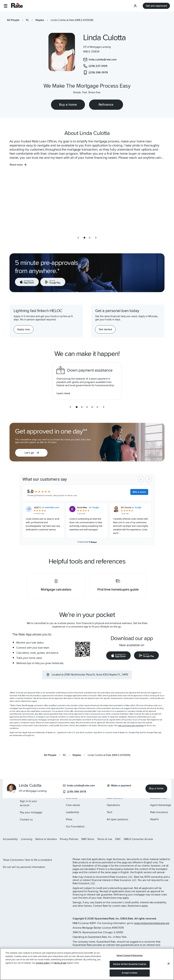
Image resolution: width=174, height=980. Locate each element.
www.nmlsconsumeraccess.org (152, 923)
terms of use (60, 963)
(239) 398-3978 (75, 792)
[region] (87, 964)
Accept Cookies (130, 973)
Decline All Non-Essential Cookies (130, 964)
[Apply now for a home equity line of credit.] (24, 329)
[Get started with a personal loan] (105, 329)
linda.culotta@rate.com (79, 786)
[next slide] (96, 238)
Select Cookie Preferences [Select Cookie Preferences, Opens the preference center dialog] (130, 955)
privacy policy (43, 963)
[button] (6, 6)
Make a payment (119, 786)
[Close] (169, 964)
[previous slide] (78, 238)
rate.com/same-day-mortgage (131, 726)
